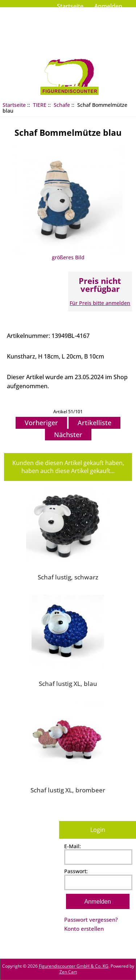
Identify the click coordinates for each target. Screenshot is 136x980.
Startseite (70, 6)
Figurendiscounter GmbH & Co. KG (74, 966)
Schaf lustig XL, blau (68, 683)
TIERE (40, 105)
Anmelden (108, 6)
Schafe (62, 105)
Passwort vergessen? (91, 920)
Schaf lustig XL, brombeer (68, 790)
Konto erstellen (84, 929)
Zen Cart (68, 972)
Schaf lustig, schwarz (68, 577)
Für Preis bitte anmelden (100, 303)
